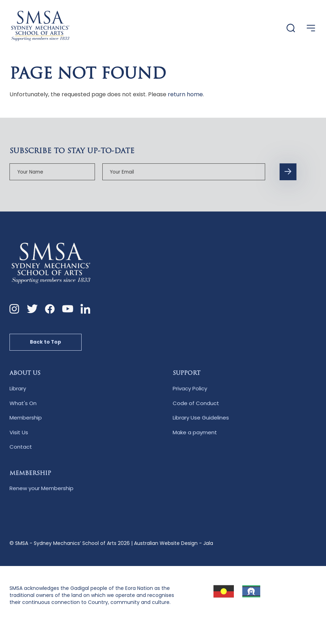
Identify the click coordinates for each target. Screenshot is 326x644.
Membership (26, 418)
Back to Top (46, 342)
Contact (21, 447)
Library (18, 388)
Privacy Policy (190, 388)
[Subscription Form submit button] (288, 172)
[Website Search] (291, 28)
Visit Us (19, 432)
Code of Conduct (196, 403)
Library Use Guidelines (201, 418)
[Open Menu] (311, 28)
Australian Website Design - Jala (174, 543)
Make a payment (195, 432)
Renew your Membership (41, 488)
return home (185, 94)
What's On (23, 403)
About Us (25, 373)
